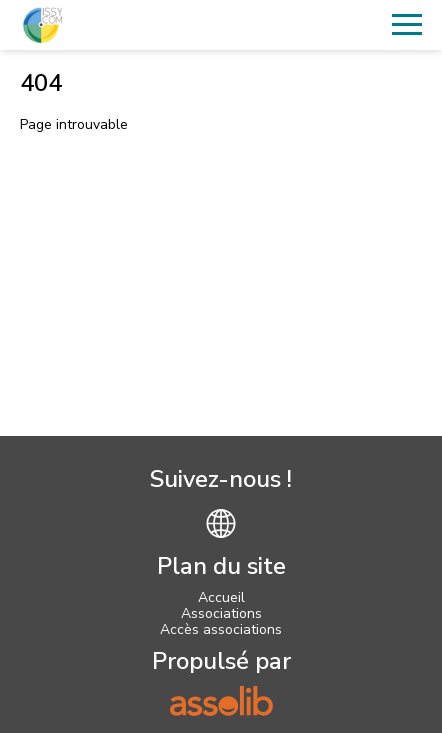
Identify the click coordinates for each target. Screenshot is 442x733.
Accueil (221, 597)
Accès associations (221, 629)
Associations (221, 613)
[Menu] (407, 25)
